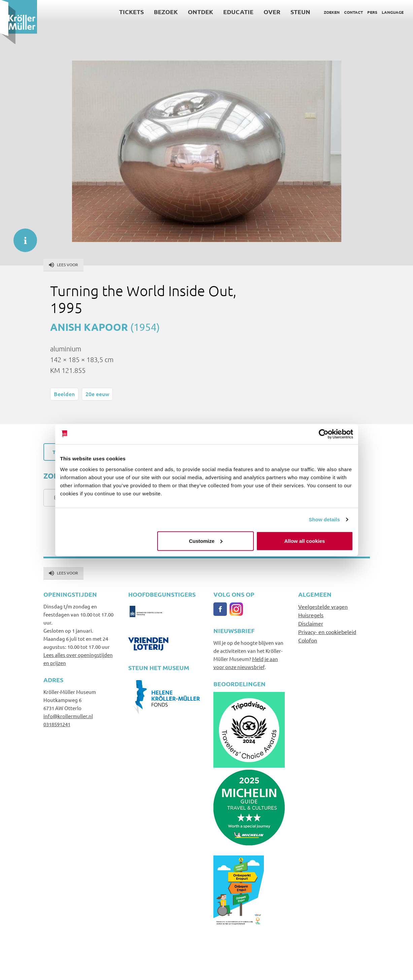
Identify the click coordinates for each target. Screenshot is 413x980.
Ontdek (200, 12)
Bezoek (166, 12)
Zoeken (332, 12)
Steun (300, 12)
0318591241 (57, 724)
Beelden (64, 394)
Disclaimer (311, 623)
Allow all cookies (305, 541)
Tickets (131, 12)
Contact (353, 12)
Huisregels (311, 615)
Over (272, 12)
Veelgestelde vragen (323, 606)
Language (393, 12)
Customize (206, 541)
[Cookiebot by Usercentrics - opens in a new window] (324, 434)
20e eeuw (97, 394)
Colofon (308, 640)
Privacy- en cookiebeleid (327, 632)
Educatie (238, 12)
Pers (372, 12)
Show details (324, 519)
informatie (22, 237)
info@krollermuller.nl (68, 716)
